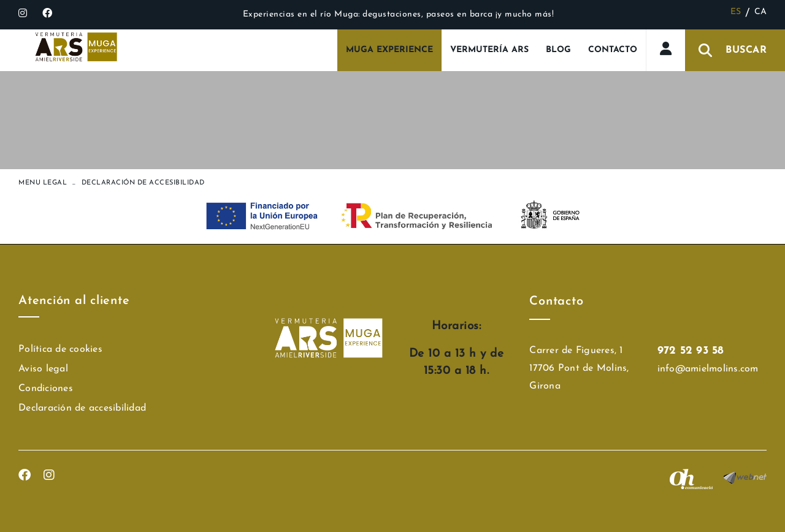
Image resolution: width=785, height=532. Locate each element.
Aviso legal (43, 369)
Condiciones (46, 389)
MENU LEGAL (43, 183)
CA (761, 12)
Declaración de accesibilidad (82, 408)
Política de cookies (60, 349)
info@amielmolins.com (708, 369)
